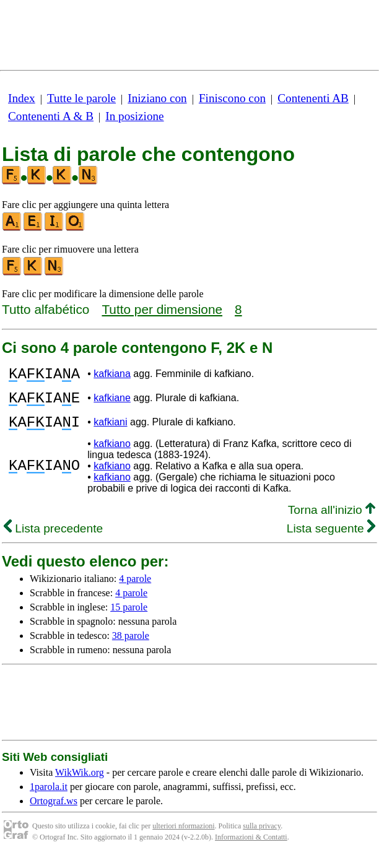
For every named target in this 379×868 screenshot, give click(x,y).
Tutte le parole (81, 98)
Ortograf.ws (54, 812)
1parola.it (49, 798)
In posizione (134, 116)
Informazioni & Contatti (251, 848)
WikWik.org (80, 783)
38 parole (131, 647)
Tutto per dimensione (162, 309)
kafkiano (112, 455)
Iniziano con (157, 98)
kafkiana (112, 375)
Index (22, 98)
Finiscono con (232, 98)
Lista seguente (331, 540)
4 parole (135, 590)
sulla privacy (262, 837)
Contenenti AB (313, 98)
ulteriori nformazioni (183, 837)
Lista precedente (53, 540)
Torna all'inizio (332, 521)
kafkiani (110, 431)
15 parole (129, 618)
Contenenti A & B (51, 116)
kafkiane (112, 403)
